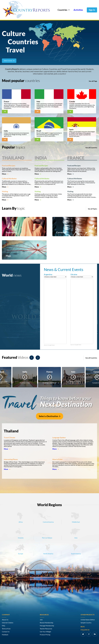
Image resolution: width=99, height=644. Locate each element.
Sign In (92, 10)
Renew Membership (47, 623)
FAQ (3, 626)
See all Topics (93, 209)
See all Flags (93, 81)
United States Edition (88, 620)
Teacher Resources (46, 629)
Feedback (5, 635)
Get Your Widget (45, 632)
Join (41, 620)
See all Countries (91, 148)
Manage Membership (47, 626)
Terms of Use (6, 629)
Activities (78, 10)
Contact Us (6, 632)
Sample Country (86, 623)
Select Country (9, 61)
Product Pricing (45, 635)
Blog (83, 627)
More (5, 174)
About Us (5, 620)
